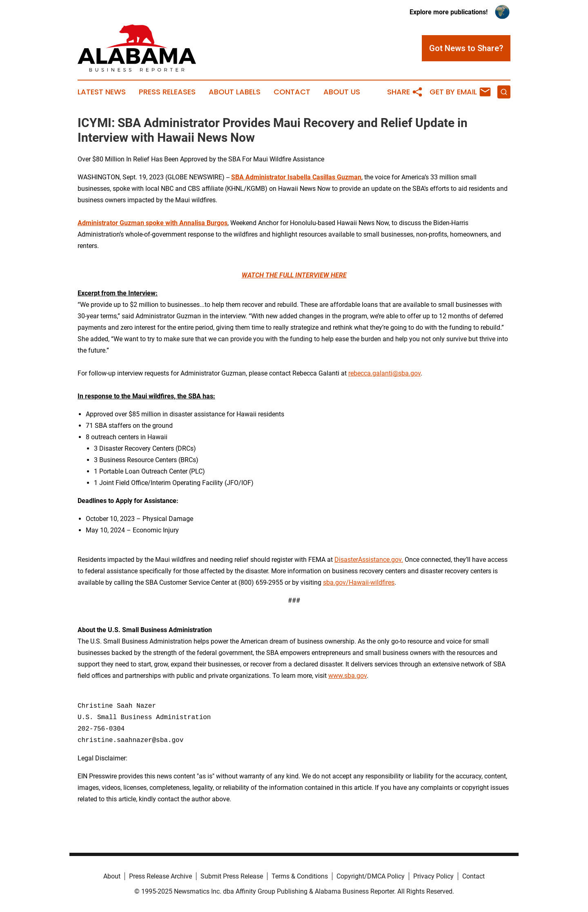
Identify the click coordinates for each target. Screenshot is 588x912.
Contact (292, 92)
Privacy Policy (433, 876)
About (112, 876)
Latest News (102, 92)
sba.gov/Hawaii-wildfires (359, 582)
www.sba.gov (347, 676)
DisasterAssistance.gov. (369, 560)
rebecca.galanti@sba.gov (384, 373)
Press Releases (167, 92)
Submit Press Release (232, 876)
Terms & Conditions (300, 876)
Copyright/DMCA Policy (371, 876)
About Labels (235, 92)
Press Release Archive (160, 876)
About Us (342, 92)
